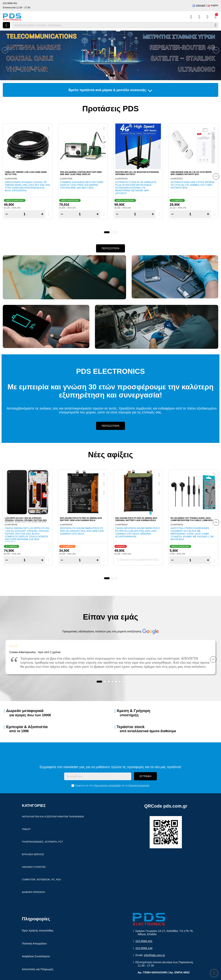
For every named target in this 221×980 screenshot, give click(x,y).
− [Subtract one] (7, 214)
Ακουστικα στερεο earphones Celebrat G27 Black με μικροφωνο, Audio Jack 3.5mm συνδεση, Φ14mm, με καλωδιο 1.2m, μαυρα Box (192, 534)
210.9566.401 (10, 3)
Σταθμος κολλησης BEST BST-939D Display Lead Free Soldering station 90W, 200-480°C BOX (82, 185)
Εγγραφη (145, 776)
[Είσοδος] (207, 17)
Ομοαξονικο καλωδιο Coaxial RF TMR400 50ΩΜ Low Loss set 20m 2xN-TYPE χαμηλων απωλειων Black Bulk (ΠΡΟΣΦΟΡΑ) (28, 186)
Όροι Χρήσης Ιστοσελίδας (108, 785)
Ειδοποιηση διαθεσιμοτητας (138, 560)
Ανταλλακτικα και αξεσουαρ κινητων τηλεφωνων (53, 817)
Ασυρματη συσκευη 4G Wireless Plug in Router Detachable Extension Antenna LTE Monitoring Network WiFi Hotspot (136, 188)
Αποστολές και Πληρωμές (38, 969)
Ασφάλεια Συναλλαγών (36, 956)
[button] (107, 76)
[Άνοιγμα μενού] (6, 25)
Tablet (26, 829)
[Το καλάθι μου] (216, 17)
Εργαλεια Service (33, 854)
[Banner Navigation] (5, 50)
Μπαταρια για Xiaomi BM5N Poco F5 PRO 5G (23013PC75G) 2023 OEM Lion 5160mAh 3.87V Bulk (82, 531)
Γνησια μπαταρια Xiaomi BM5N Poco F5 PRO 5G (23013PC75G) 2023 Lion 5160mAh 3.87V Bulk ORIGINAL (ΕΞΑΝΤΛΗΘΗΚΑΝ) (137, 532)
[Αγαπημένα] (199, 17)
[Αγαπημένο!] (49, 138)
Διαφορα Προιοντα (33, 892)
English (215, 5)
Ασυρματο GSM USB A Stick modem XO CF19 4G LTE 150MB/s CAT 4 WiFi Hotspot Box (192, 185)
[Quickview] (49, 129)
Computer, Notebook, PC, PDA (41, 880)
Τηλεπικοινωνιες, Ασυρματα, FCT (42, 842)
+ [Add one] (42, 214)
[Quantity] (24, 214)
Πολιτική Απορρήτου (139, 785)
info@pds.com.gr (154, 955)
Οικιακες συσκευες (34, 867)
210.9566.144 (144, 948)
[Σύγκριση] (191, 17)
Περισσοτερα (110, 248)
